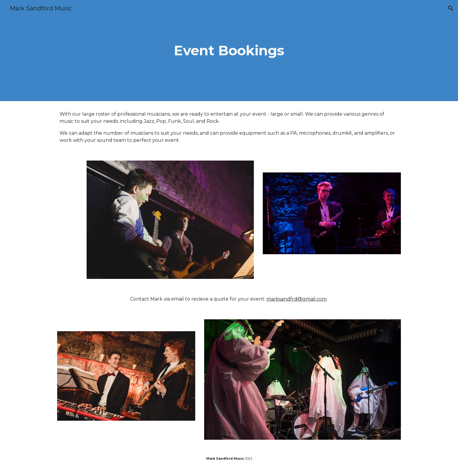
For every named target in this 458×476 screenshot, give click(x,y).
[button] (451, 8)
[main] (229, 51)
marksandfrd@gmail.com (297, 299)
